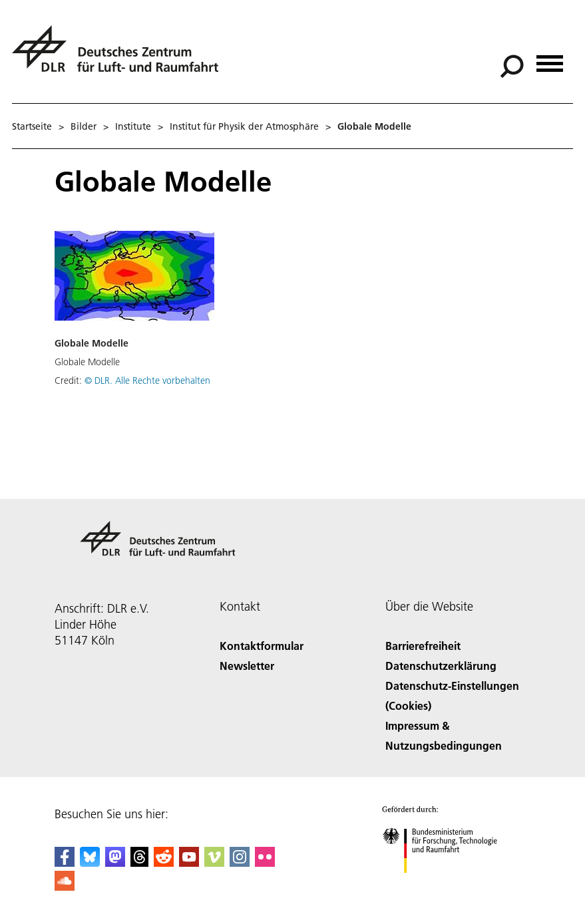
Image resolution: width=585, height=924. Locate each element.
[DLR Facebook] (65, 862)
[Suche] (512, 67)
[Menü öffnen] (550, 59)
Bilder (84, 126)
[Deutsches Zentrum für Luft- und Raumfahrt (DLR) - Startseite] (120, 56)
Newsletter (247, 666)
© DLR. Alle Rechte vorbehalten (147, 381)
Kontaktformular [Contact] (262, 646)
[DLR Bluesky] (90, 862)
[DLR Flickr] (265, 862)
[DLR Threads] (140, 862)
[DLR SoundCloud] (65, 886)
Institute (133, 126)
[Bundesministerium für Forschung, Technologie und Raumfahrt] (447, 884)
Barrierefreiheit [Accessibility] (423, 646)
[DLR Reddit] (164, 862)
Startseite (32, 126)
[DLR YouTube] (189, 862)
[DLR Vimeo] (214, 862)
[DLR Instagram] (240, 862)
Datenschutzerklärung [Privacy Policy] (441, 666)
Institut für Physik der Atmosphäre (244, 126)
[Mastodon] (115, 862)
